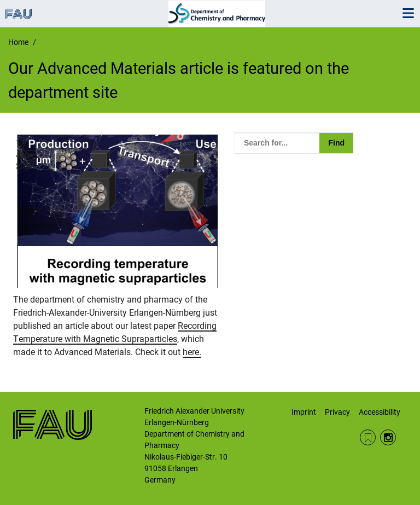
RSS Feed (368, 437)
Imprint (304, 412)
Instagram (388, 437)
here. (192, 352)
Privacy (337, 412)
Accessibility (380, 412)
